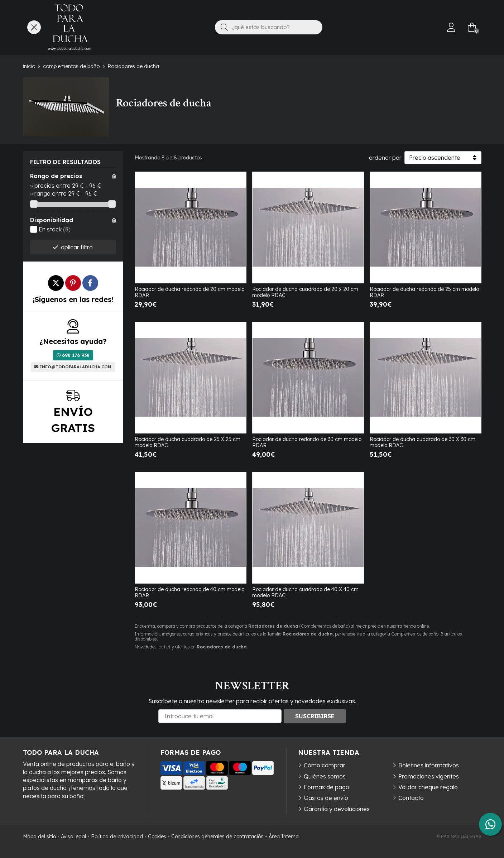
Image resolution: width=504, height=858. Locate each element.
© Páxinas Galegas (459, 837)
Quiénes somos (325, 776)
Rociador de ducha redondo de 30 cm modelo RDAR (307, 442)
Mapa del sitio (39, 837)
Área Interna (284, 837)
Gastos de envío (326, 798)
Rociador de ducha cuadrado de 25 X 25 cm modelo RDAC (188, 442)
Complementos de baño (415, 634)
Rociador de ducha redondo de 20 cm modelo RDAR (189, 292)
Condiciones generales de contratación (217, 837)
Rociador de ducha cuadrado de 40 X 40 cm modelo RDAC (305, 592)
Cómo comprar (325, 765)
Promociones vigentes (429, 776)
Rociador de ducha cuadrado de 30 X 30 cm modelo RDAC (423, 442)
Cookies (157, 837)
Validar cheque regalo (428, 787)
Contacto (411, 798)
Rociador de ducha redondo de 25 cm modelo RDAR (424, 292)
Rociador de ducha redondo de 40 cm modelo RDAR (189, 592)
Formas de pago (327, 787)
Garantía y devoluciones (337, 809)
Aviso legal (73, 837)
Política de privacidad (117, 837)
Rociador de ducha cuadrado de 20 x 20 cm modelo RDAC (305, 292)
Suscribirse (315, 716)
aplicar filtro (77, 247)
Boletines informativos (429, 765)
